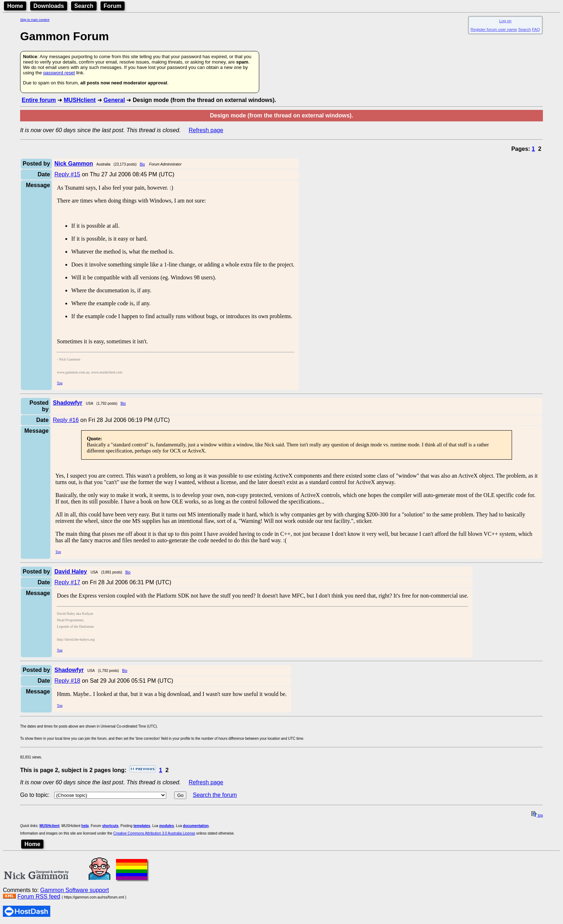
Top (59, 383)
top (537, 815)
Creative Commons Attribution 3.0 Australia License (154, 833)
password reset (59, 73)
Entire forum (39, 100)
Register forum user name (494, 29)
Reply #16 (66, 420)
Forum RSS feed (39, 897)
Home (15, 6)
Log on (505, 21)
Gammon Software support (75, 890)
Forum (113, 6)
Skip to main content (35, 20)
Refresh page (206, 130)
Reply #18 (67, 681)
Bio (142, 164)
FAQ (536, 29)
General (114, 100)
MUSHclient (80, 100)
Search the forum (215, 795)
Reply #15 (67, 174)
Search (84, 6)
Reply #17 (67, 582)
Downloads (49, 6)
